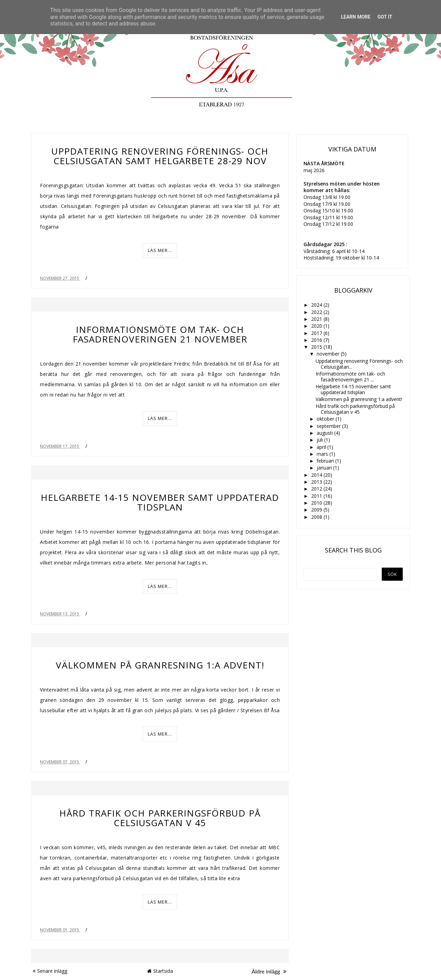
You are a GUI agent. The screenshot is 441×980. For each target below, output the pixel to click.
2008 (317, 517)
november (329, 354)
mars (323, 454)
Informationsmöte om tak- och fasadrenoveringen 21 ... (350, 377)
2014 (317, 475)
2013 (317, 482)
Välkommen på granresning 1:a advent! (160, 665)
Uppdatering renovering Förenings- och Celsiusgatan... (359, 364)
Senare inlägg (50, 971)
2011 (317, 496)
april (322, 447)
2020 (317, 326)
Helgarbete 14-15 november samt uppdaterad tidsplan (160, 502)
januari (325, 468)
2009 (317, 510)
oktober (326, 419)
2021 (317, 319)
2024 (317, 305)
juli (320, 440)
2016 (317, 340)
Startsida (160, 971)
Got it (385, 17)
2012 (317, 489)
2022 (317, 312)
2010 (317, 503)
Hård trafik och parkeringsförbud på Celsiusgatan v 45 (160, 818)
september (329, 426)
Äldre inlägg (269, 971)
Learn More (356, 17)
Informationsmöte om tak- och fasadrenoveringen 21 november (160, 334)
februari (326, 461)
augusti (325, 433)
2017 (317, 333)
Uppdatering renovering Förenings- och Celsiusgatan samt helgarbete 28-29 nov (160, 156)
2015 (317, 347)
